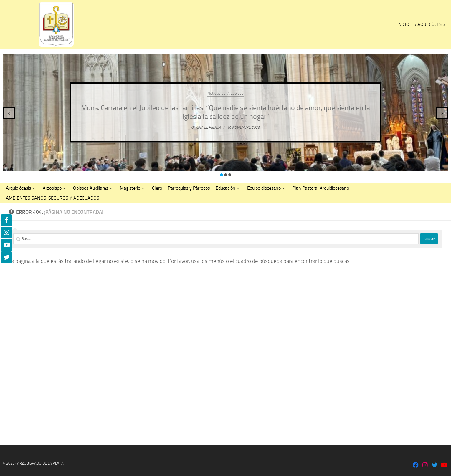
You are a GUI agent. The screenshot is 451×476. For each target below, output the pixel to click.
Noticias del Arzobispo (225, 93)
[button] (222, 175)
